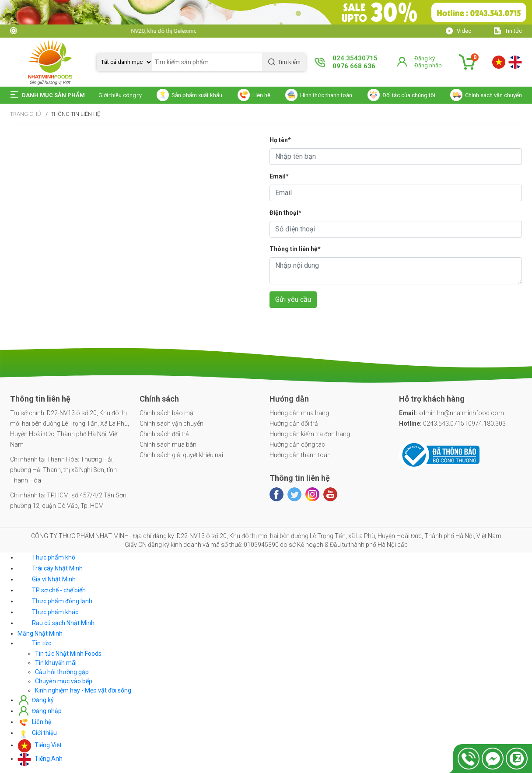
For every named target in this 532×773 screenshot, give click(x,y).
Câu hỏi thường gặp (62, 672)
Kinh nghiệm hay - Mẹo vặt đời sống (83, 690)
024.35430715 (355, 58)
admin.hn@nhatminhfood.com (451, 413)
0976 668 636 (354, 66)
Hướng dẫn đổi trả (294, 423)
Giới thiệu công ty (120, 95)
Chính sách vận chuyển (171, 423)
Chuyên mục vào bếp (64, 681)
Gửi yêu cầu (293, 299)
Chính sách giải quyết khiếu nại (181, 455)
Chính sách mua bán (168, 444)
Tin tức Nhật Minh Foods (68, 654)
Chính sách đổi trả (164, 434)
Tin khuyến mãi (56, 663)
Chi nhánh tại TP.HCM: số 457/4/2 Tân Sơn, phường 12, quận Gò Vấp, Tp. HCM (69, 500)
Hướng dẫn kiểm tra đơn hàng (310, 434)
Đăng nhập (428, 65)
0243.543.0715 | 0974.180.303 (452, 423)
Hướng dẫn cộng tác (297, 444)
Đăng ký (425, 58)
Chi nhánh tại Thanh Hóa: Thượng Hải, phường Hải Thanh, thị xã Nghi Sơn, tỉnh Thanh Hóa (63, 470)
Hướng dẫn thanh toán (300, 455)
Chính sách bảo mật (167, 413)
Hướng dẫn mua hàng (299, 413)
